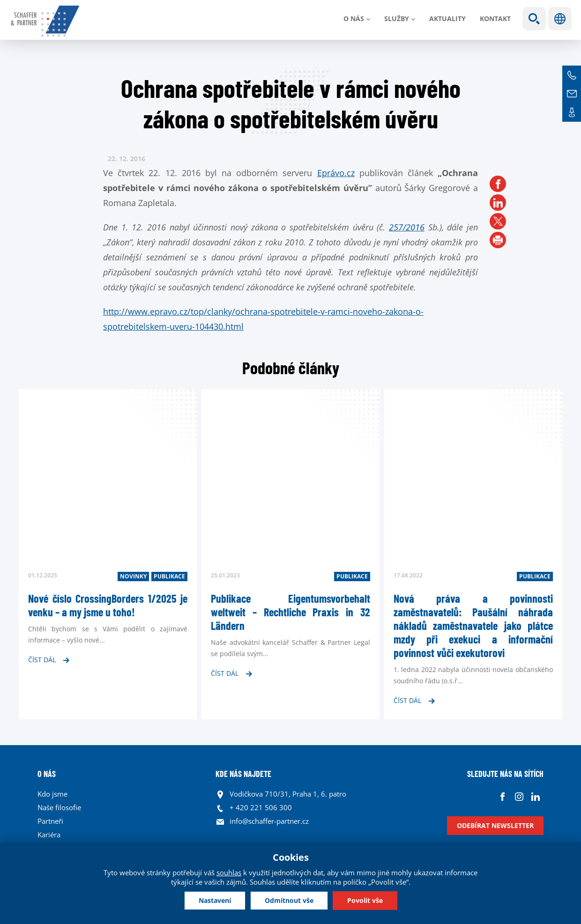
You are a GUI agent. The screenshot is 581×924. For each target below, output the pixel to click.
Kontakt (495, 18)
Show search (534, 19)
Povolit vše (365, 900)
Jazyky (560, 19)
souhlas (229, 872)
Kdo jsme (52, 794)
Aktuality (447, 18)
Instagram (519, 796)
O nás (354, 18)
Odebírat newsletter (495, 825)
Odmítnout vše (289, 900)
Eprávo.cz (336, 173)
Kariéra (49, 835)
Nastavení (215, 900)
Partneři (50, 821)
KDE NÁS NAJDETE (243, 774)
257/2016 (407, 227)
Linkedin (535, 796)
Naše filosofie (59, 807)
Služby (397, 18)
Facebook (503, 796)
